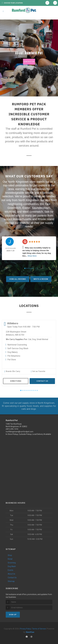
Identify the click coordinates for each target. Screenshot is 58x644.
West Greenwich (33, 211)
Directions (16, 380)
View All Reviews (18, 278)
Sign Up (13, 613)
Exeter (26, 207)
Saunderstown (41, 207)
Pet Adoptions (14, 355)
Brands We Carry (12, 370)
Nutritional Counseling (17, 344)
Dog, (34, 339)
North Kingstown (29, 200)
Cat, (30, 339)
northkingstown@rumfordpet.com (20, 430)
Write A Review (41, 278)
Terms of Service (39, 627)
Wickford (10, 211)
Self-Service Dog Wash (18, 348)
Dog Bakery (13, 351)
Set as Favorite (38, 370)
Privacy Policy (25, 627)
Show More (32, 255)
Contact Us (29, 62)
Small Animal (42, 339)
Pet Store (12, 359)
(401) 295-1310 (12, 427)
